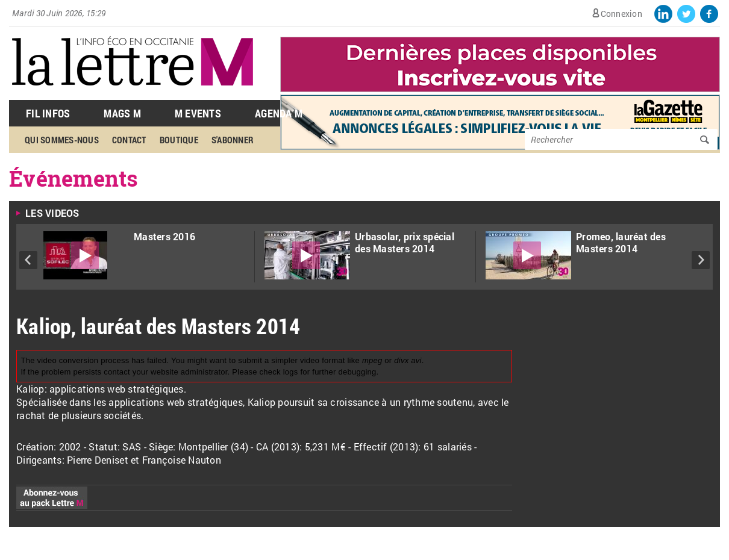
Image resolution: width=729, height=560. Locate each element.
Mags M (122, 113)
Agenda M (279, 113)
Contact (129, 140)
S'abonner (233, 140)
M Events (198, 113)
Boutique (179, 140)
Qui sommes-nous (62, 140)
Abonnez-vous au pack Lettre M (52, 498)
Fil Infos (48, 113)
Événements (74, 178)
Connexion (621, 14)
